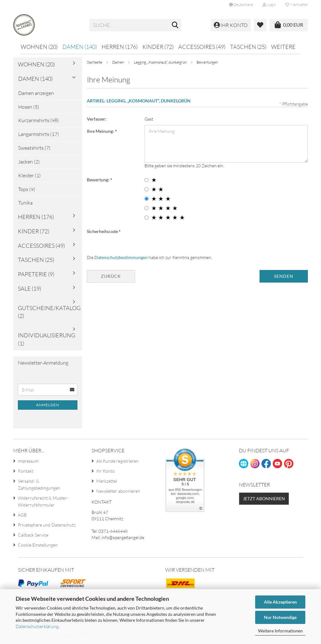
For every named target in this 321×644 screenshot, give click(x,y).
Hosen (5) (29, 108)
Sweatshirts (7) (34, 149)
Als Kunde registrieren (117, 462)
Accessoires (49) (202, 47)
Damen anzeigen (36, 94)
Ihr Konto (105, 472)
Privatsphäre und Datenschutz (47, 526)
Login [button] (269, 5)
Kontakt (26, 472)
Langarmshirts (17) (39, 136)
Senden (284, 277)
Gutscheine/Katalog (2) (49, 313)
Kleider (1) (29, 177)
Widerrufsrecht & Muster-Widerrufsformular (43, 503)
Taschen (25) (248, 47)
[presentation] (192, 239)
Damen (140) (80, 47)
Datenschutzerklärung (37, 626)
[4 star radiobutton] (147, 209)
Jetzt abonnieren (264, 500)
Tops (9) (27, 190)
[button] (241, 5)
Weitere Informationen (280, 631)
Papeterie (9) (36, 276)
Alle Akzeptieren (280, 602)
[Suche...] (175, 25)
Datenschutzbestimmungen (121, 259)
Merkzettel (297, 5)
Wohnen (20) (39, 47)
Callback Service (33, 536)
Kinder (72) (158, 47)
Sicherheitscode (103, 233)
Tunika (25, 204)
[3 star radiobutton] (147, 200)
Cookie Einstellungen (38, 546)
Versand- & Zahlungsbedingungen (39, 486)
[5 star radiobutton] (147, 219)
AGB (22, 516)
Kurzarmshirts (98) (39, 122)
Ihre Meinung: (101, 132)
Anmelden (48, 406)
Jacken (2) (29, 163)
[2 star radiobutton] (147, 191)
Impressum (28, 462)
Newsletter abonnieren (118, 492)
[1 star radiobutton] (147, 181)
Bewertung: (99, 181)
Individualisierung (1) (47, 341)
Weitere (283, 47)
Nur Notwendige (280, 617)
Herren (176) (120, 47)
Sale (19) (29, 290)
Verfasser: (97, 120)
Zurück (111, 277)
